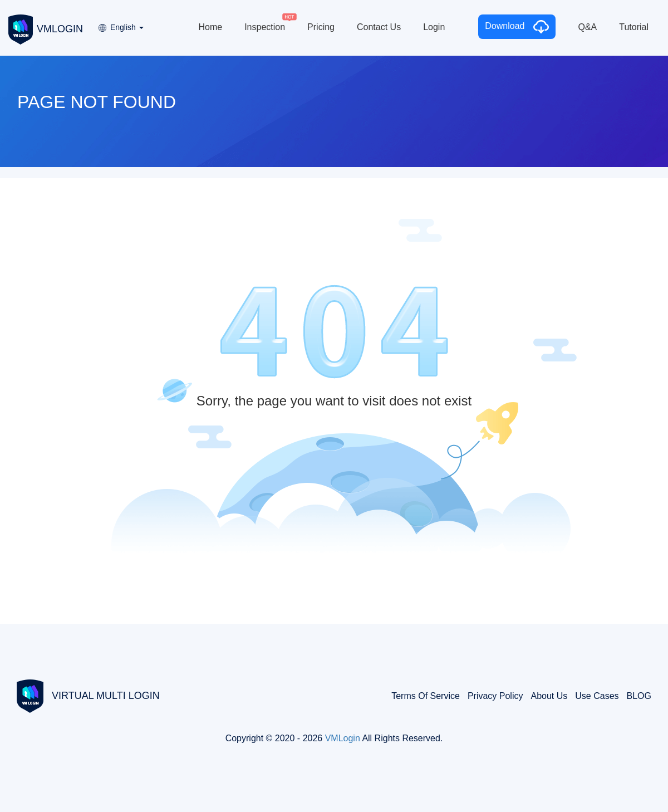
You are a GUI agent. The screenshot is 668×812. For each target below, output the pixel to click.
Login (434, 27)
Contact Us (379, 27)
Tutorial (634, 27)
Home (210, 27)
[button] (120, 24)
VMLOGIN (46, 28)
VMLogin (343, 738)
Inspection (265, 27)
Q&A (587, 27)
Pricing (321, 27)
